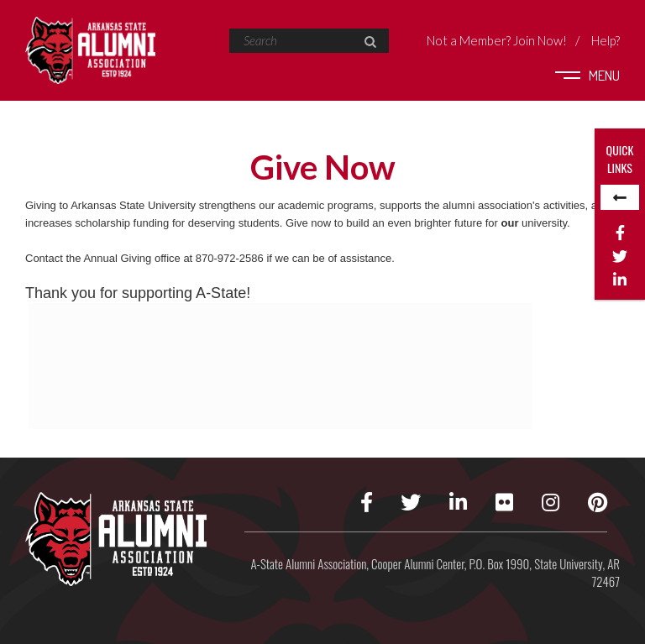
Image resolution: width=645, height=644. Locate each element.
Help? (606, 40)
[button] (370, 42)
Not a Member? (497, 40)
